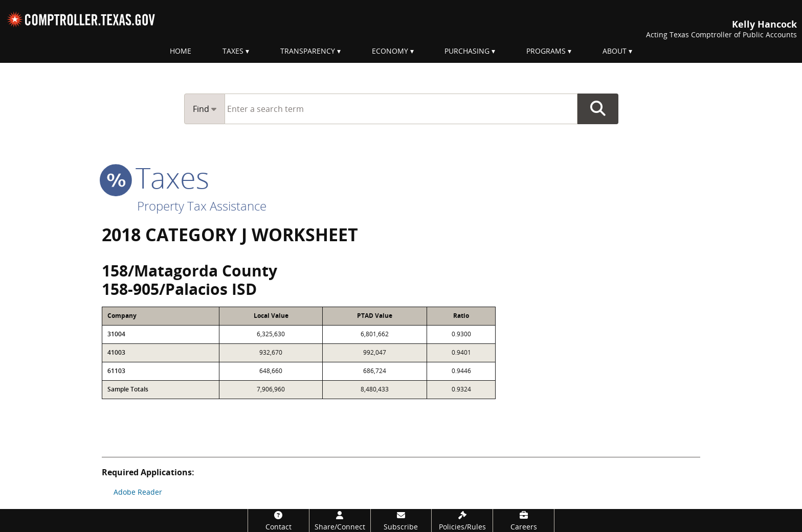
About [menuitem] (615, 51)
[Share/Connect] (340, 521)
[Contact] (279, 521)
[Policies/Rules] (462, 521)
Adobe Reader (138, 492)
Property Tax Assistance (202, 206)
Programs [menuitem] (546, 51)
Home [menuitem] (181, 51)
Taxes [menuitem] (233, 51)
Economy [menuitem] (390, 51)
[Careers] (523, 521)
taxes (155, 177)
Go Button (598, 109)
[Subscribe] (401, 521)
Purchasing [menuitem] (467, 51)
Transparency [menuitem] (308, 51)
